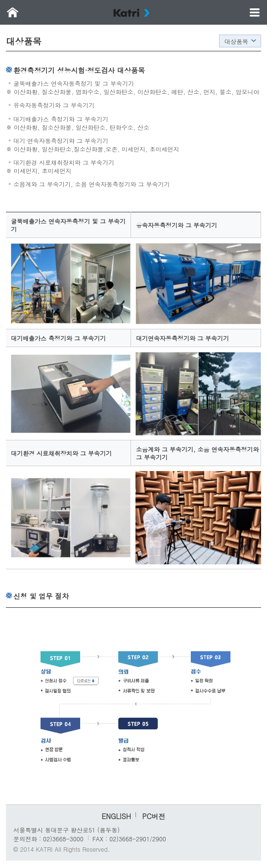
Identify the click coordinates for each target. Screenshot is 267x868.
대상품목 (236, 41)
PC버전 (154, 816)
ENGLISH (116, 816)
